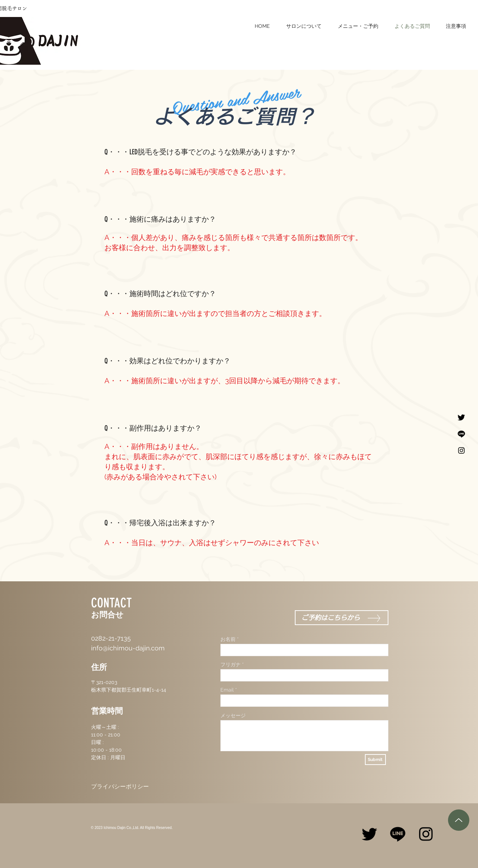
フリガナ (231, 664)
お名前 (228, 639)
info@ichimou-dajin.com (128, 648)
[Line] (461, 434)
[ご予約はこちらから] (342, 618)
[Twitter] (461, 417)
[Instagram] (426, 834)
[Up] (459, 820)
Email (227, 690)
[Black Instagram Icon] (461, 450)
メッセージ (233, 715)
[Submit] (375, 760)
